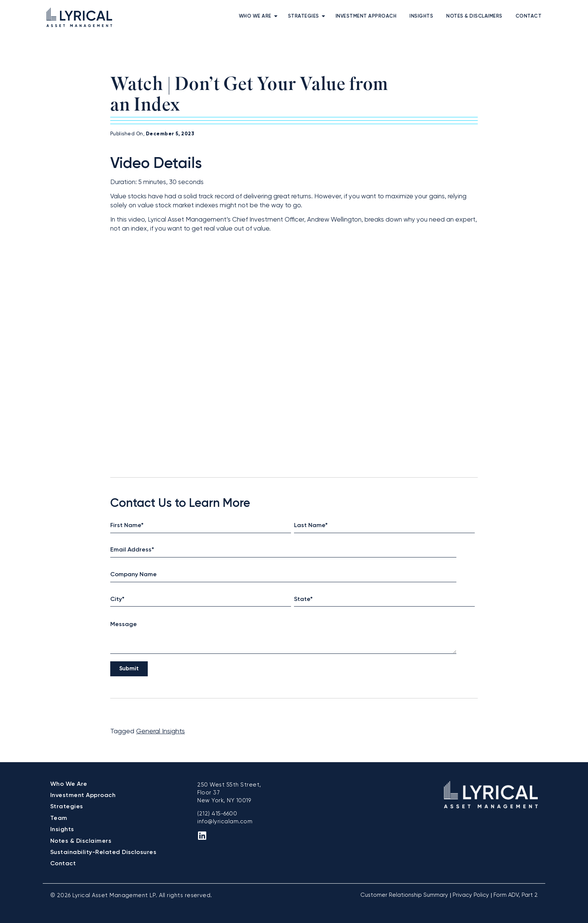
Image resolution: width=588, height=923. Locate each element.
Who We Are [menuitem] (255, 16)
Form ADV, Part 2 (516, 895)
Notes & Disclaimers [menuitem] (474, 16)
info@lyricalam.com (225, 821)
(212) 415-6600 (217, 814)
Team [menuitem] (59, 818)
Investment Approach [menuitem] (366, 16)
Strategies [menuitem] (304, 16)
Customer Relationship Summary (404, 895)
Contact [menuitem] (529, 16)
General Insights (160, 731)
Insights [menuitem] (421, 16)
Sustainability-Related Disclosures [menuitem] (103, 852)
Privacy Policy (471, 895)
